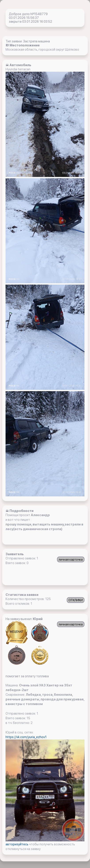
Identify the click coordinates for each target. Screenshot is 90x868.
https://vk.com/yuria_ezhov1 (26, 737)
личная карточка (71, 559)
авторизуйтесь (17, 844)
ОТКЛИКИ (76, 600)
